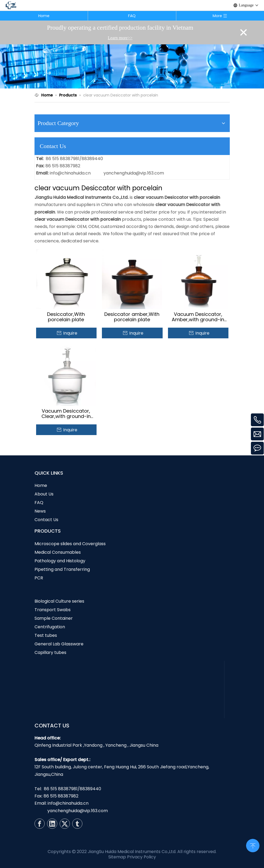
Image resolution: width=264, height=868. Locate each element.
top (253, 845)
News (40, 511)
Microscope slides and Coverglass (70, 544)
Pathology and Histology (60, 561)
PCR (39, 578)
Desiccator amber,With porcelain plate (132, 317)
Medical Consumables (58, 552)
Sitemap (117, 857)
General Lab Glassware (59, 644)
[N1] (132, 66)
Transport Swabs (53, 610)
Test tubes (46, 635)
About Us (44, 494)
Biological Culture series (59, 601)
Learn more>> (120, 38)
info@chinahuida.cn (70, 173)
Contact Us (46, 520)
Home (44, 16)
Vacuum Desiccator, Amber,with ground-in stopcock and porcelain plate (198, 317)
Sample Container (54, 618)
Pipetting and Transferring (62, 569)
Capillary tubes (50, 652)
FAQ (132, 16)
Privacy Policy (141, 857)
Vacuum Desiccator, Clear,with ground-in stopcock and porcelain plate (66, 414)
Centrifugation (50, 627)
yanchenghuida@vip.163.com (134, 173)
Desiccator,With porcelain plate (66, 317)
